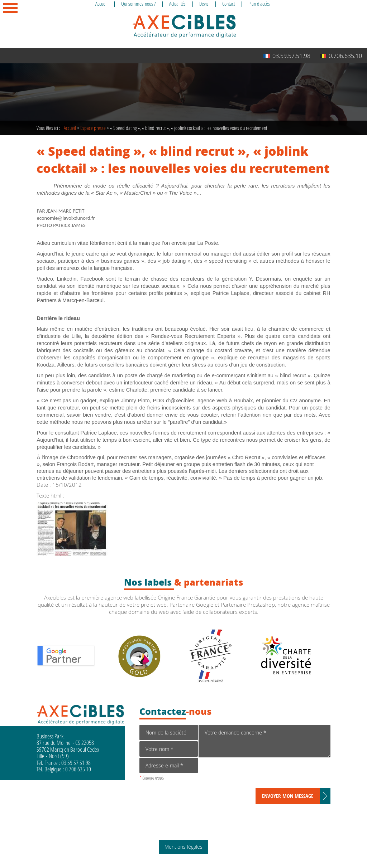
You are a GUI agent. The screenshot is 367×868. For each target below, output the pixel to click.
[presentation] (253, 774)
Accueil (70, 128)
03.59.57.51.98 (287, 56)
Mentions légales (183, 847)
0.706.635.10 (341, 56)
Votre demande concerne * (264, 741)
